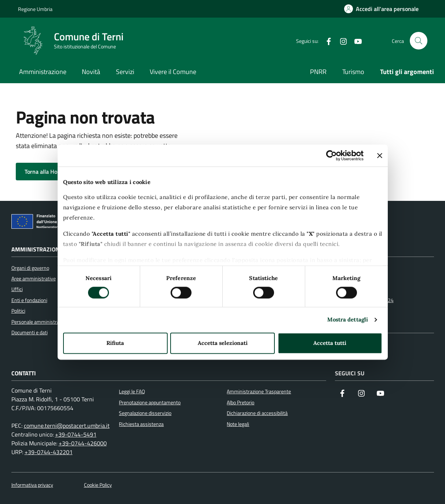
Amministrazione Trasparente (259, 391)
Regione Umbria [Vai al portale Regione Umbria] (35, 9)
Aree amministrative (34, 279)
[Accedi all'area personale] (381, 9)
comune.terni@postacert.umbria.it (67, 426)
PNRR (318, 72)
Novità (91, 72)
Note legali (238, 424)
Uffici (17, 289)
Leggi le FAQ (132, 391)
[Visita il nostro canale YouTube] (380, 394)
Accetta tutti (330, 343)
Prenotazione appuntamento (150, 402)
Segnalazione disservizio (145, 413)
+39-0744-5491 (76, 434)
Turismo (353, 72)
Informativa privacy (32, 485)
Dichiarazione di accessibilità (257, 413)
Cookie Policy (98, 485)
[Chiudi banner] (380, 155)
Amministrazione (43, 72)
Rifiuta (115, 343)
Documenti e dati (30, 332)
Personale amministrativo (39, 322)
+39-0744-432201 (49, 452)
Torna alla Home (50, 172)
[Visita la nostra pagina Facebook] (342, 394)
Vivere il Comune (173, 72)
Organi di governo (30, 268)
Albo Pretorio (240, 402)
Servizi (125, 72)
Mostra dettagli (348, 320)
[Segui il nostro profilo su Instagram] (361, 394)
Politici (18, 311)
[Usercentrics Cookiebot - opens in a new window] (331, 155)
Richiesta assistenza (141, 424)
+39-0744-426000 (83, 443)
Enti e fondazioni (29, 300)
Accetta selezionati (223, 343)
